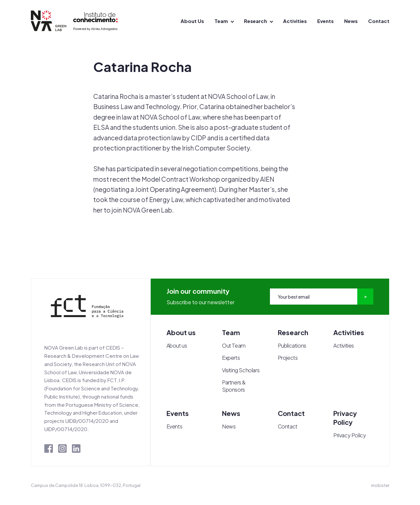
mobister (380, 485)
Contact (379, 21)
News (351, 21)
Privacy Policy (350, 435)
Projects (288, 358)
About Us (192, 21)
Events (325, 21)
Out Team (234, 345)
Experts (231, 358)
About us (177, 345)
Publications (292, 345)
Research (255, 21)
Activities (295, 21)
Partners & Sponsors (234, 386)
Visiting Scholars (241, 370)
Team (221, 21)
